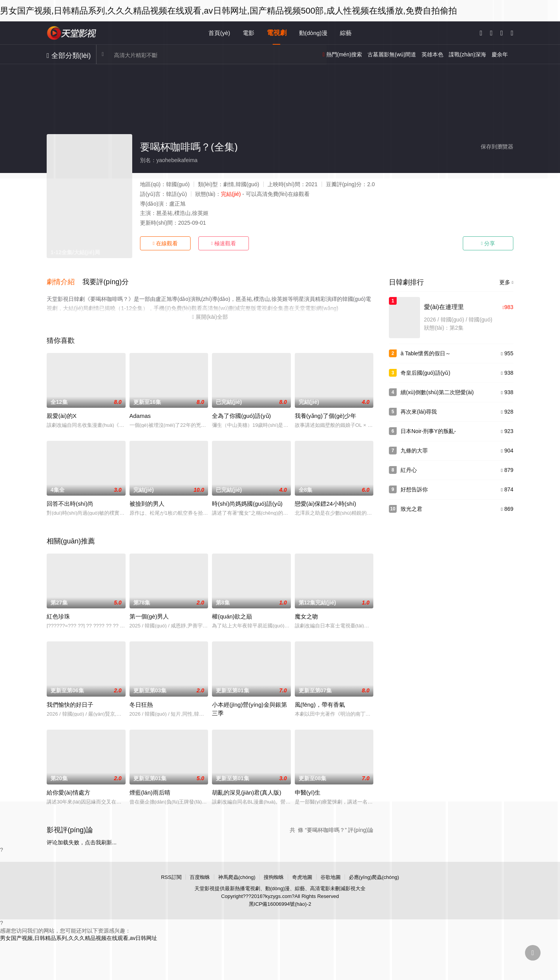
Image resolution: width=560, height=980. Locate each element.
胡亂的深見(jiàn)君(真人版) (247, 791)
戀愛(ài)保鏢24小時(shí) (325, 502)
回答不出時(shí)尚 (70, 502)
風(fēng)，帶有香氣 (320, 703)
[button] (65, 281)
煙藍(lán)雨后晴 (150, 791)
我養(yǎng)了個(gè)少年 (326, 415)
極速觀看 (224, 243)
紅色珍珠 (58, 615)
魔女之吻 (306, 615)
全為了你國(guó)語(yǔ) (241, 415)
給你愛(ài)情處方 (68, 791)
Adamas (140, 415)
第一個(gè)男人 (149, 615)
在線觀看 (165, 243)
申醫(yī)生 (308, 791)
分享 (488, 243)
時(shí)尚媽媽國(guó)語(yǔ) (247, 502)
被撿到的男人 (147, 502)
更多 (506, 282)
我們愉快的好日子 (70, 703)
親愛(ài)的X (62, 415)
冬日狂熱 (141, 703)
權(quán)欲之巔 (232, 615)
